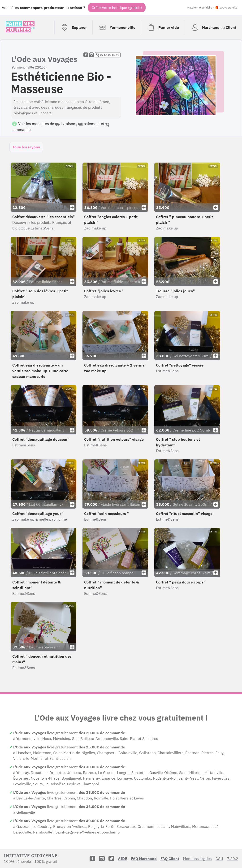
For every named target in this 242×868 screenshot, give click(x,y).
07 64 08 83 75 (108, 55)
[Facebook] (92, 859)
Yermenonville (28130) (29, 67)
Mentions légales (197, 859)
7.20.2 (233, 859)
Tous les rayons (26, 147)
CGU (219, 859)
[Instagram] (102, 859)
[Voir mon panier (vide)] (163, 27)
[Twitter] (111, 859)
